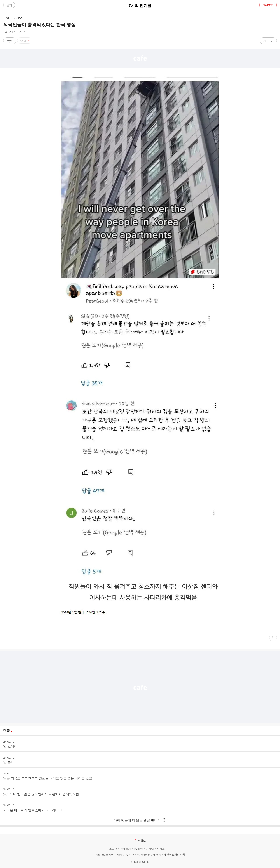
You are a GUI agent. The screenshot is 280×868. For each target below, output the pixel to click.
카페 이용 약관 (125, 855)
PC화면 (138, 849)
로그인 (113, 849)
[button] (273, 638)
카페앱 (150, 849)
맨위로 (140, 840)
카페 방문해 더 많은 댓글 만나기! (140, 820)
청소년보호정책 (104, 855)
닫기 (9, 5)
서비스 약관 (164, 849)
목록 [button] (10, 41)
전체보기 (126, 849)
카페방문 (268, 5)
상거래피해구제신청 (149, 855)
